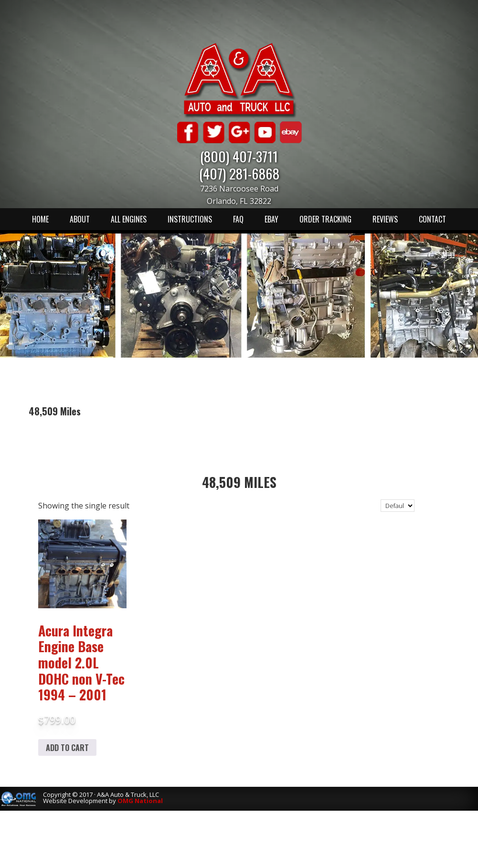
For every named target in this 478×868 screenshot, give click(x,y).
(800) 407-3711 (239, 156)
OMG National (140, 801)
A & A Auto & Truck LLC (239, 80)
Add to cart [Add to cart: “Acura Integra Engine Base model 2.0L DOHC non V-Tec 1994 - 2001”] (67, 748)
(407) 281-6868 (239, 173)
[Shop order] (398, 506)
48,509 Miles (239, 482)
